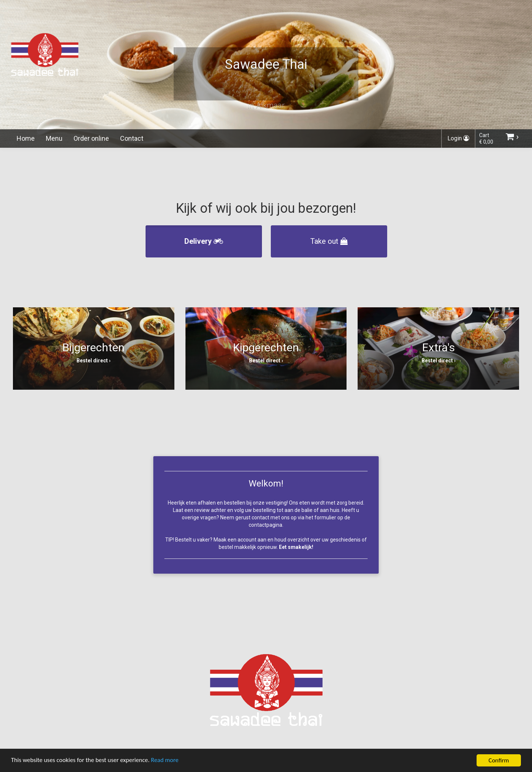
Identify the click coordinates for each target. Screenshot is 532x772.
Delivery (204, 241)
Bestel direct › (93, 361)
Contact (132, 138)
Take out (329, 241)
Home (26, 138)
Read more (166, 761)
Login (458, 138)
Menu (54, 138)
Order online (91, 138)
